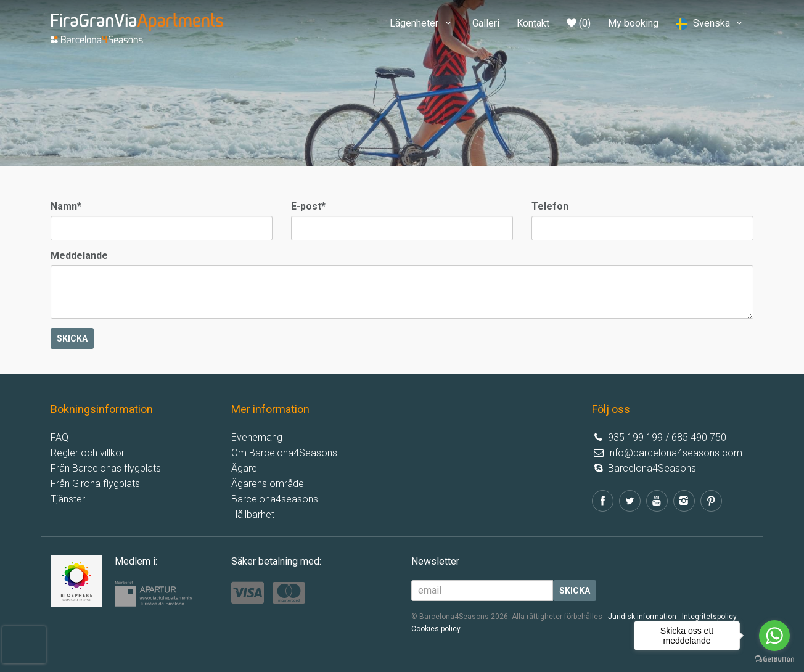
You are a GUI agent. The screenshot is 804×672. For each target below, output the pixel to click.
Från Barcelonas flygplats (106, 468)
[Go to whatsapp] (774, 636)
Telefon (550, 206)
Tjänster (68, 499)
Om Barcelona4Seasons (284, 453)
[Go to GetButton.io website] (774, 659)
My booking (633, 23)
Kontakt (533, 23)
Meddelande (79, 256)
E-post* (308, 206)
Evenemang (257, 437)
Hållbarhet (253, 514)
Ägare (244, 468)
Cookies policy (436, 629)
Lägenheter (422, 23)
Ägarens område (268, 484)
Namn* (66, 206)
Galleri (486, 23)
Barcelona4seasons (275, 499)
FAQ (59, 437)
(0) (579, 23)
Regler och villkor (88, 453)
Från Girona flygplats (95, 484)
